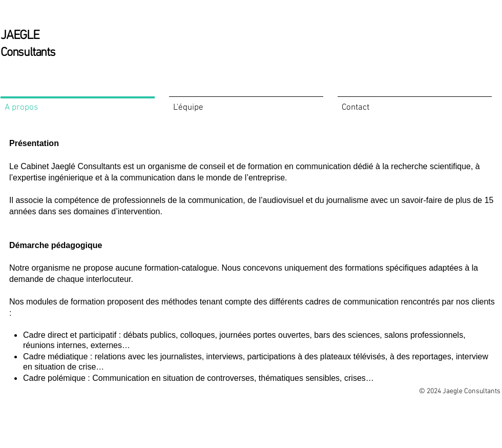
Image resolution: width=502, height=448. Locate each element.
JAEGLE (20, 36)
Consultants (28, 53)
